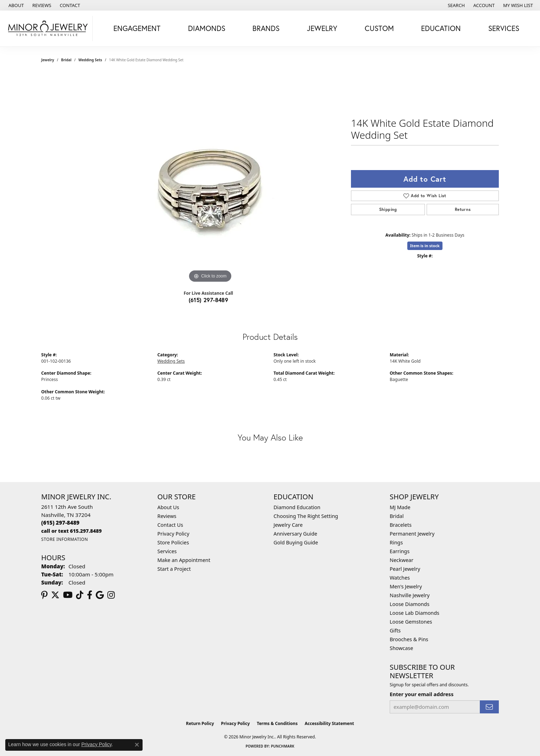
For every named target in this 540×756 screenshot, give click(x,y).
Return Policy (200, 723)
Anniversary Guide (295, 534)
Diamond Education (297, 507)
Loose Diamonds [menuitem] (410, 604)
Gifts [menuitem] (395, 630)
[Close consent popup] (137, 745)
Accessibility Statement (329, 723)
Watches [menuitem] (400, 578)
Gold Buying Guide (296, 542)
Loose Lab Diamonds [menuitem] (415, 613)
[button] (456, 5)
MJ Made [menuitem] (400, 507)
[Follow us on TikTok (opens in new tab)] (80, 595)
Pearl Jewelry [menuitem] (405, 569)
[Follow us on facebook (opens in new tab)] (90, 595)
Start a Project (174, 569)
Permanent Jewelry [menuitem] (412, 534)
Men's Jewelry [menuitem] (406, 586)
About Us (168, 507)
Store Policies (173, 542)
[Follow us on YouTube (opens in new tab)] (68, 595)
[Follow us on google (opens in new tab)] (100, 595)
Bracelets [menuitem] (401, 525)
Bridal (66, 60)
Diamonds (207, 28)
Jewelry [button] (322, 28)
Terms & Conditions (277, 723)
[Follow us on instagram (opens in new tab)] (111, 595)
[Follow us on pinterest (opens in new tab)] (44, 595)
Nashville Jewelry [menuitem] (410, 595)
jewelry (48, 60)
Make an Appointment (184, 560)
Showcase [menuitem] (401, 648)
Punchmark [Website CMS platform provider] (283, 746)
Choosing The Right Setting (306, 516)
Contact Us (170, 525)
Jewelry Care (288, 525)
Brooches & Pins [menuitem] (409, 639)
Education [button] (441, 28)
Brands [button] (266, 28)
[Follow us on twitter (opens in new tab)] (55, 595)
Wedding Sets (90, 60)
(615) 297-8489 (209, 300)
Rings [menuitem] (396, 542)
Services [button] (504, 28)
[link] (15, 5)
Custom (379, 28)
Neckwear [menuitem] (401, 560)
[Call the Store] (60, 523)
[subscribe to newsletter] (489, 707)
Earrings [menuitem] (400, 551)
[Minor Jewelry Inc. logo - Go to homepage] (48, 29)
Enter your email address (422, 694)
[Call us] (71, 531)
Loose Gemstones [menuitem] (411, 622)
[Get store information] (65, 539)
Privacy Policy (173, 534)
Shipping (388, 209)
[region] (210, 179)
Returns (463, 209)
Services (167, 551)
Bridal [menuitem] (397, 516)
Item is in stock (425, 246)
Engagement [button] (137, 28)
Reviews (167, 516)
